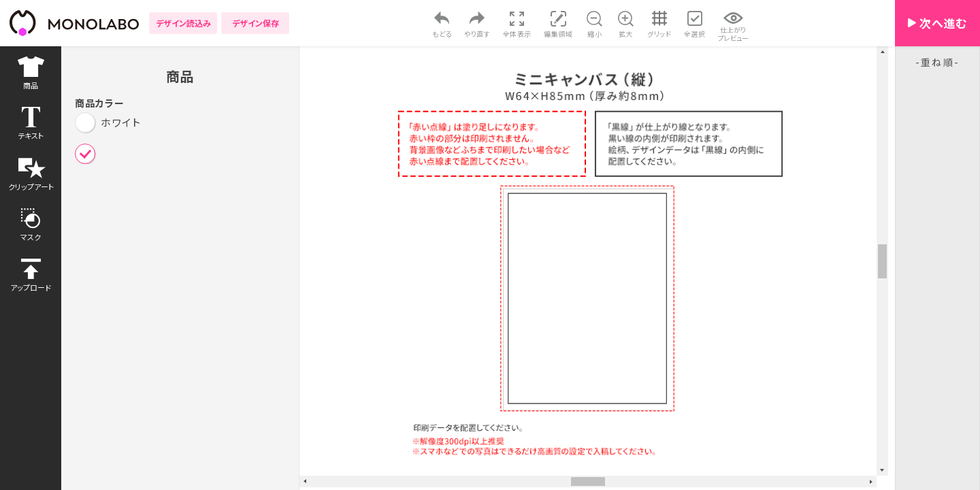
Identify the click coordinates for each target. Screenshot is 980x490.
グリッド (659, 34)
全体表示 (517, 34)
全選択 (695, 34)
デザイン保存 (256, 23)
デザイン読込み (183, 23)
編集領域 (558, 34)
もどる (442, 34)
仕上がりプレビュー (733, 34)
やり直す (477, 34)
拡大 (626, 34)
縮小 (594, 34)
